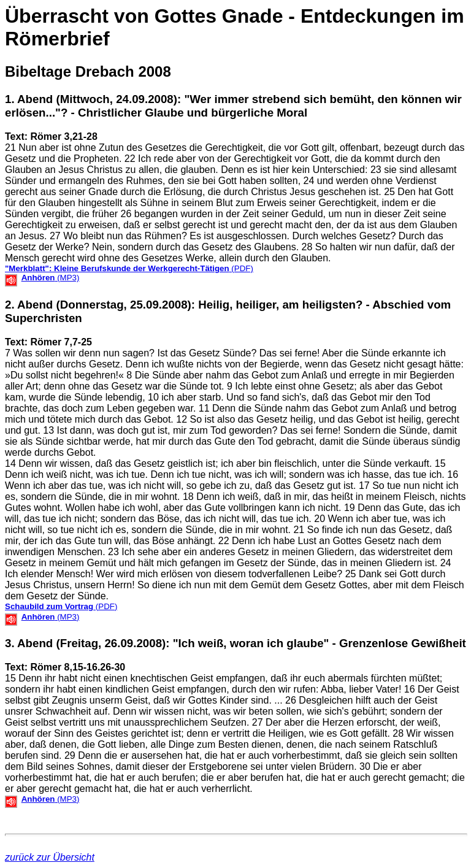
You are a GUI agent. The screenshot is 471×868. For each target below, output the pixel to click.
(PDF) (129, 268)
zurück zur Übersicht (50, 857)
